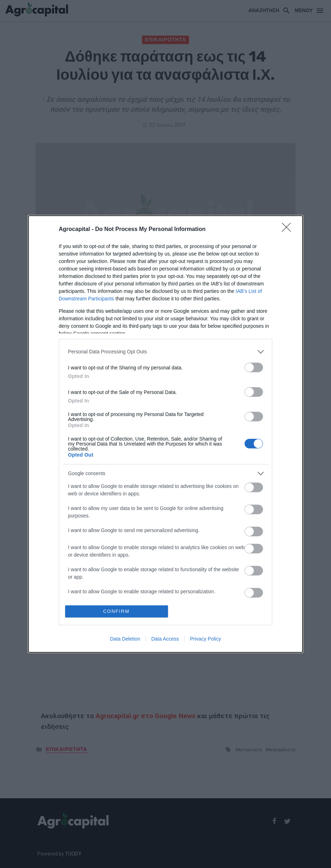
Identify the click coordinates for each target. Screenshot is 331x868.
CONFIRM (117, 611)
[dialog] (165, 434)
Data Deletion (125, 639)
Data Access (165, 639)
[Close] (289, 230)
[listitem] (165, 352)
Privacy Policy (206, 639)
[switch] (254, 367)
